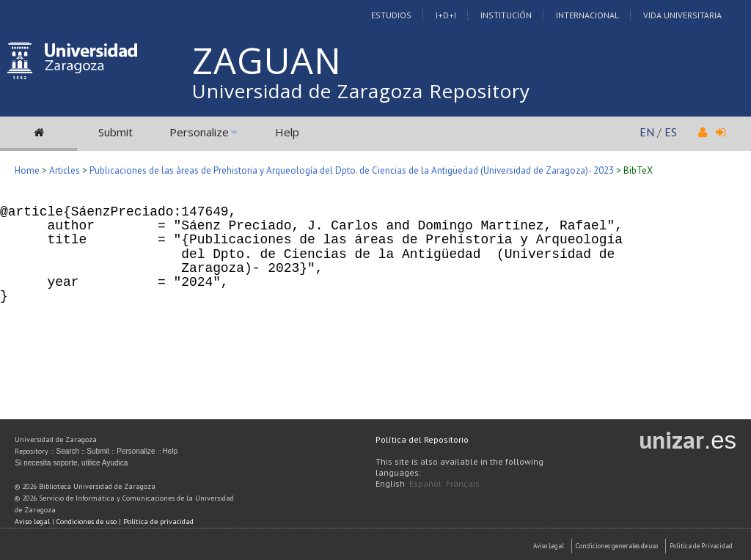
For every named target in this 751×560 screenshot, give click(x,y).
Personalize (199, 132)
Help (287, 132)
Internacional (587, 15)
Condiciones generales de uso (617, 546)
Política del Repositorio (422, 439)
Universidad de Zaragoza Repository (361, 91)
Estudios (391, 15)
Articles (65, 170)
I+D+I (446, 15)
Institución (506, 15)
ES (671, 132)
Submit (116, 132)
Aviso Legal (549, 546)
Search (67, 451)
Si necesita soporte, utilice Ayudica (71, 463)
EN (647, 132)
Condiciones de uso (87, 522)
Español (425, 483)
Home (27, 170)
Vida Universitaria (682, 15)
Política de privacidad (158, 522)
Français (463, 483)
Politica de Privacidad (701, 546)
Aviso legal (32, 522)
